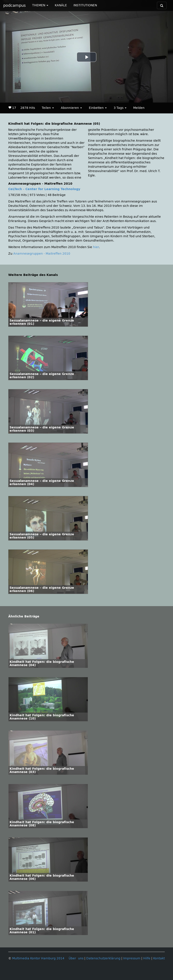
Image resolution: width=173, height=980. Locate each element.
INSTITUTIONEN (85, 5)
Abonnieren (71, 108)
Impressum (132, 958)
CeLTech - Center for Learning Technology (44, 189)
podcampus (14, 5)
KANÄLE (61, 5)
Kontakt (159, 958)
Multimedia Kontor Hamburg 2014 (38, 958)
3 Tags (120, 108)
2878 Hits (28, 108)
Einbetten (98, 108)
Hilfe (147, 958)
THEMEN (40, 5)
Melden (139, 108)
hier (96, 247)
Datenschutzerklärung (103, 958)
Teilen (48, 108)
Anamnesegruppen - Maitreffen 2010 (42, 254)
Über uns (76, 958)
